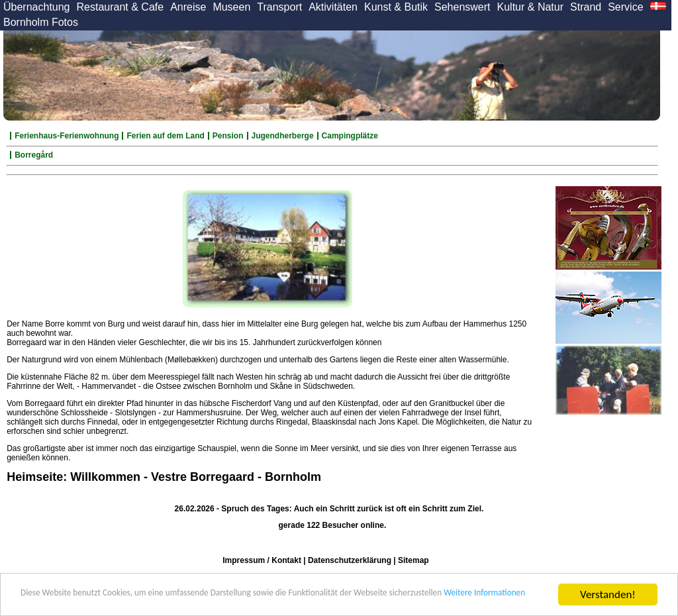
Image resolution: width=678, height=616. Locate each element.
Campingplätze (350, 136)
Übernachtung (37, 7)
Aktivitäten (333, 7)
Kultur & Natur (530, 7)
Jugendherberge (283, 136)
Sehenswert (462, 7)
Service (625, 7)
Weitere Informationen (143, 600)
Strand (586, 7)
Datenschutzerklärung (350, 560)
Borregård (34, 155)
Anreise (188, 7)
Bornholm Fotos (41, 22)
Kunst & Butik (396, 7)
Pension (228, 136)
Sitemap (413, 560)
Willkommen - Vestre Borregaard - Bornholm (196, 477)
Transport (279, 7)
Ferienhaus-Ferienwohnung (67, 136)
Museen (231, 7)
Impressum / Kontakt (262, 560)
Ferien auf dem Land (165, 136)
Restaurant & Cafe (121, 7)
